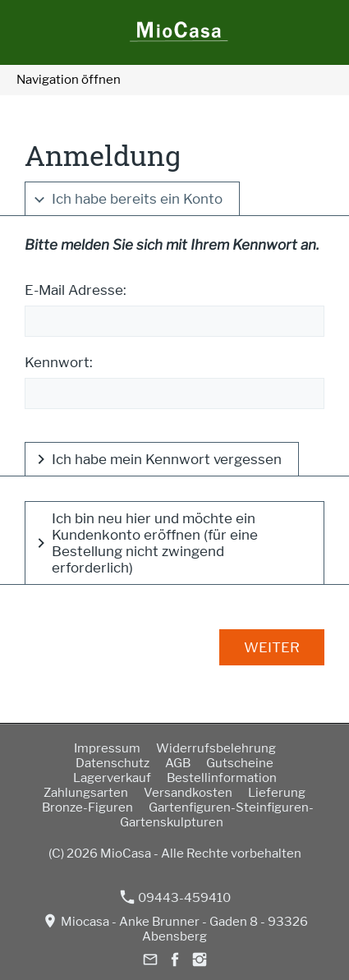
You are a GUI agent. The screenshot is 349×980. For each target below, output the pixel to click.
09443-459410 (176, 897)
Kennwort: (59, 362)
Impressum (107, 748)
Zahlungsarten (86, 793)
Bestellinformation (222, 778)
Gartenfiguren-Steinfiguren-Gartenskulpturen (217, 815)
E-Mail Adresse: (76, 290)
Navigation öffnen (69, 80)
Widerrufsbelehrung (216, 748)
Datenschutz (113, 763)
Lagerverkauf (112, 778)
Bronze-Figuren (87, 807)
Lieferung (277, 793)
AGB (178, 763)
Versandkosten (188, 793)
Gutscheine (240, 763)
